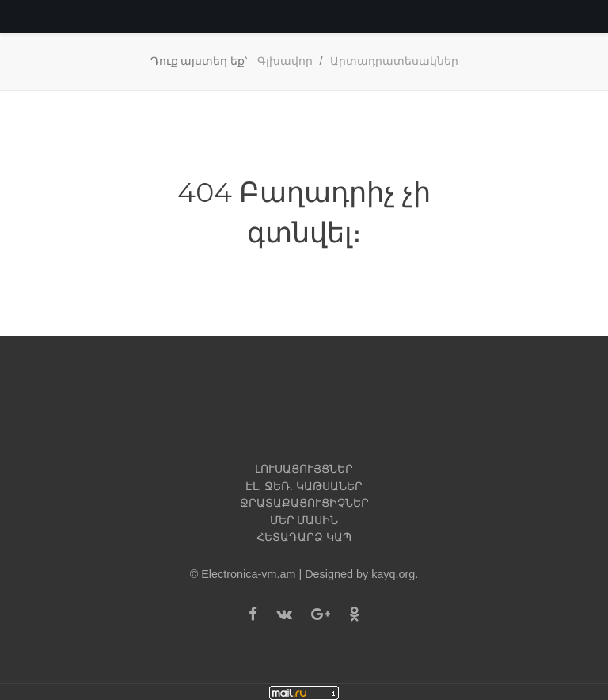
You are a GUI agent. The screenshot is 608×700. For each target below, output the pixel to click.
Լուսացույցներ (304, 469)
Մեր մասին (304, 520)
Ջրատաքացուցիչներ (304, 503)
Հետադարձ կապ (304, 537)
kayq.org (393, 574)
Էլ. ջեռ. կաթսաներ (304, 486)
